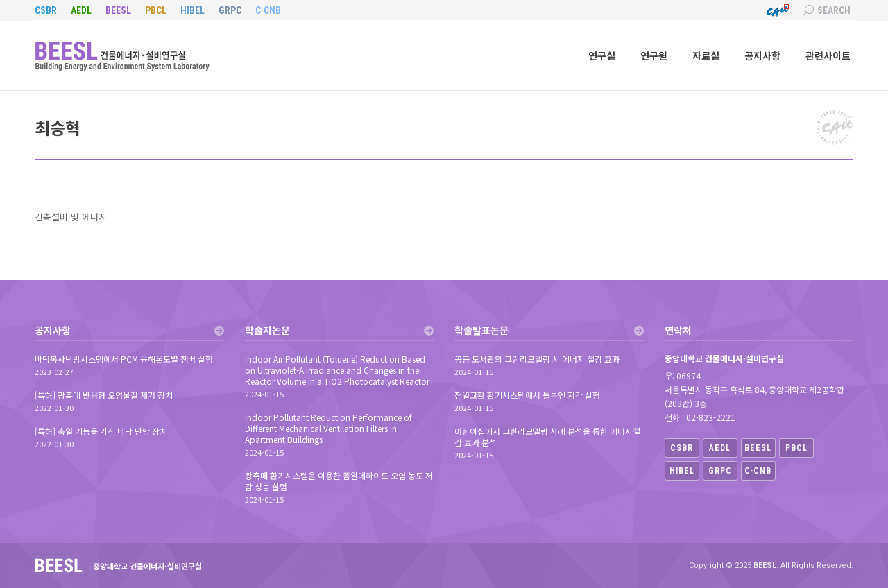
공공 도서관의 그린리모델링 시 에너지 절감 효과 (537, 359)
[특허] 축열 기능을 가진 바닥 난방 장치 (101, 431)
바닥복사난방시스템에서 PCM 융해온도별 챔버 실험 (124, 359)
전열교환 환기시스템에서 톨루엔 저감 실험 (527, 395)
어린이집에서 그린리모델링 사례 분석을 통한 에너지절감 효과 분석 (547, 437)
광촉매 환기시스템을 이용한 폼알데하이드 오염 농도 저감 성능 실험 (339, 481)
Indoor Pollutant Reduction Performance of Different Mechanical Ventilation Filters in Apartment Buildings (328, 429)
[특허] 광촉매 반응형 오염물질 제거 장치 (104, 395)
